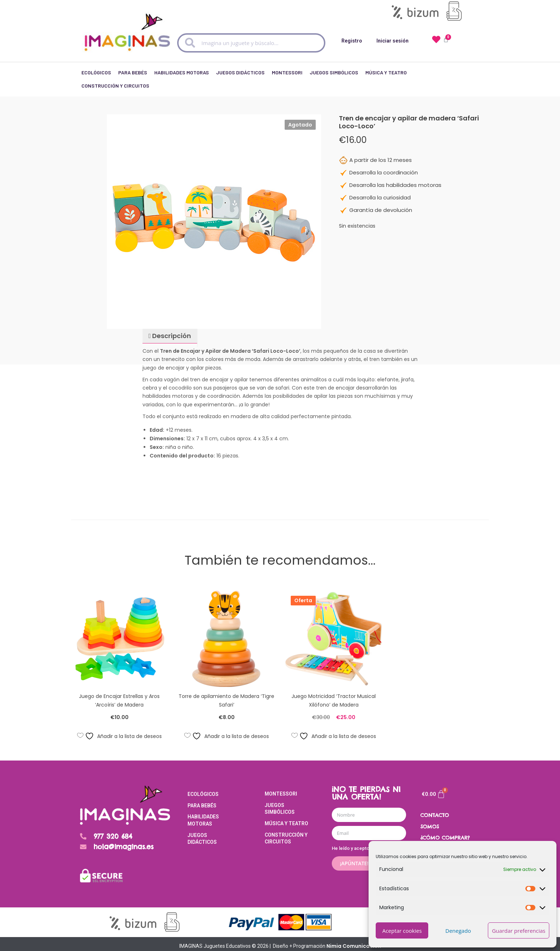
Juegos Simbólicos (334, 77)
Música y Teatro (386, 77)
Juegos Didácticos (240, 77)
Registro (352, 41)
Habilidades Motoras (182, 77)
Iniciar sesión (392, 41)
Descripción (171, 332)
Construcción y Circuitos (115, 88)
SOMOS (430, 823)
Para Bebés (133, 77)
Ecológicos (96, 77)
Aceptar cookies (402, 931)
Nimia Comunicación (354, 942)
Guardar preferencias (519, 931)
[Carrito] (434, 790)
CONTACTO (435, 811)
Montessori (287, 77)
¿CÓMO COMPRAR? (445, 834)
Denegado (458, 931)
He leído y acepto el (367, 844)
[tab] (170, 332)
